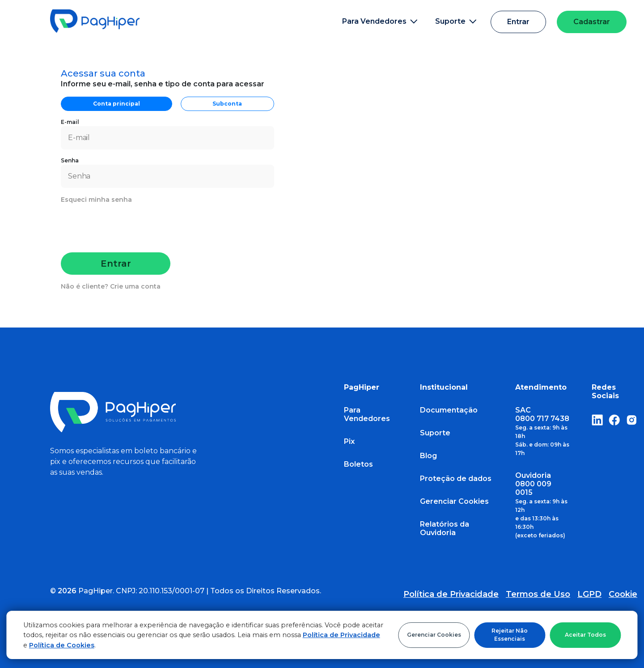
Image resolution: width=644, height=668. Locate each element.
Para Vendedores (367, 414)
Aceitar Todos (585, 635)
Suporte (435, 433)
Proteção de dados (456, 479)
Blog (428, 456)
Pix (349, 441)
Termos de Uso (538, 594)
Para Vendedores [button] (380, 21)
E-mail (167, 134)
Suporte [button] (456, 21)
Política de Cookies (62, 645)
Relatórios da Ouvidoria (445, 528)
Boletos (358, 464)
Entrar (518, 22)
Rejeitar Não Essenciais (510, 635)
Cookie (623, 594)
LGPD (589, 594)
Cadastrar (592, 22)
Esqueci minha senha (96, 200)
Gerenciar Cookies (434, 635)
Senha (167, 172)
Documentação (449, 410)
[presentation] (129, 226)
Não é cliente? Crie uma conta (111, 286)
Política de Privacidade (341, 635)
